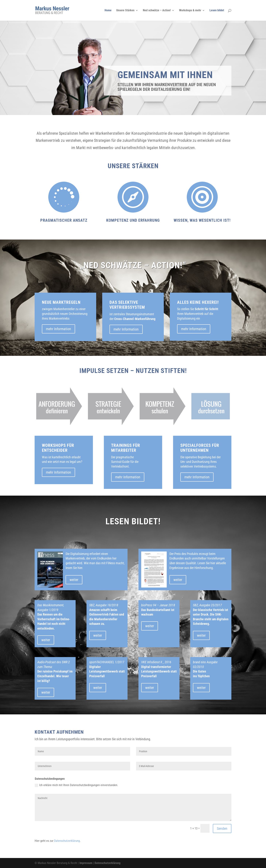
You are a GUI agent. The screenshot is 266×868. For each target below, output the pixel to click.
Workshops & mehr (190, 11)
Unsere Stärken (125, 11)
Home (108, 11)
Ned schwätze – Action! (157, 11)
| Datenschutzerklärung (106, 863)
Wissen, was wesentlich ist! (202, 220)
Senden (222, 829)
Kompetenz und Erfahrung (133, 220)
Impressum (86, 863)
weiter (74, 580)
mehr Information (58, 329)
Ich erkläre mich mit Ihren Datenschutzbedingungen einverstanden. (76, 785)
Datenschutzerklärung (67, 841)
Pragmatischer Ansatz (64, 220)
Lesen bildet (217, 11)
